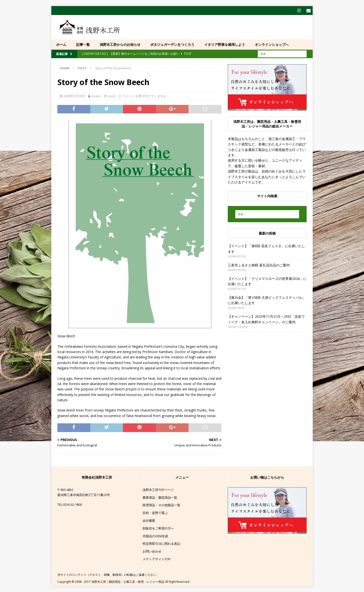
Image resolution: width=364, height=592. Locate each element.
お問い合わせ (152, 551)
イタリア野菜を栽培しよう (225, 44)
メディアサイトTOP (157, 559)
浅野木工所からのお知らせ (120, 44)
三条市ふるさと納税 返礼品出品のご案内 (259, 264)
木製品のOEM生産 (155, 536)
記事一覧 (83, 44)
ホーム (61, 44)
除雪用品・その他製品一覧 (161, 505)
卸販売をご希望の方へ (158, 528)
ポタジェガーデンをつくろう (172, 44)
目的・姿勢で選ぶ (155, 512)
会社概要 (149, 520)
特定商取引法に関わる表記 (161, 543)
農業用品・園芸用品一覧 (160, 497)
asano (96, 95)
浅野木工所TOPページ (158, 489)
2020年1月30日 (74, 95)
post (112, 95)
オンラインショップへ (272, 44)
